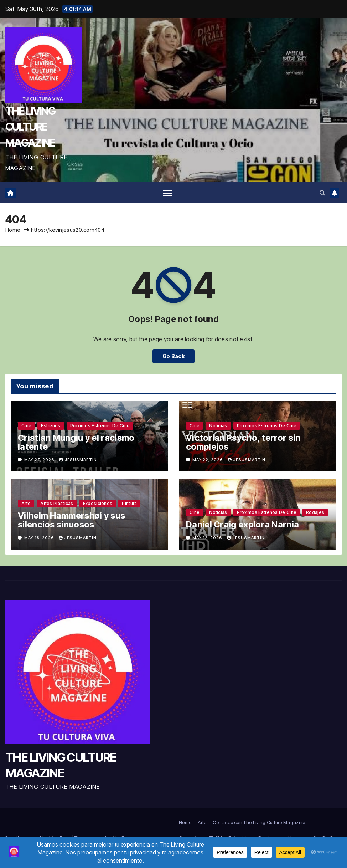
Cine (26, 426)
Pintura (129, 503)
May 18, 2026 (40, 538)
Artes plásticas (57, 503)
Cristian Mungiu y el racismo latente (76, 442)
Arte (26, 503)
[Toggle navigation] (168, 193)
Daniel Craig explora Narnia (242, 524)
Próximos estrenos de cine (100, 426)
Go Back (173, 356)
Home (13, 230)
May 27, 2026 (40, 460)
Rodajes (315, 512)
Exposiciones (98, 503)
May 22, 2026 (208, 460)
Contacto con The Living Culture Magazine (259, 822)
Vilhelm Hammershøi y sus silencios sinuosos (71, 520)
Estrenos (51, 426)
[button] (322, 193)
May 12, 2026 (208, 538)
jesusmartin (78, 460)
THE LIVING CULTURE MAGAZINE (30, 127)
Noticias (218, 426)
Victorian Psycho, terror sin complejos (243, 442)
